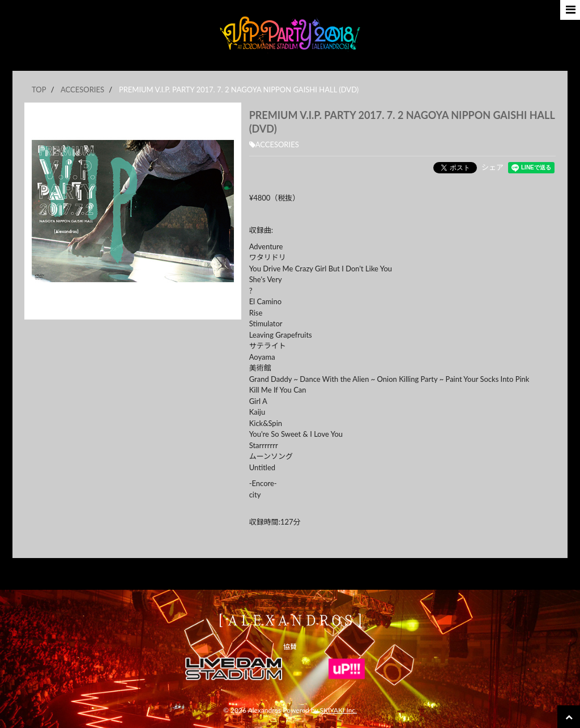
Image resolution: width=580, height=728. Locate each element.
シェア (492, 167)
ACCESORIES (274, 144)
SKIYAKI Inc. (338, 710)
